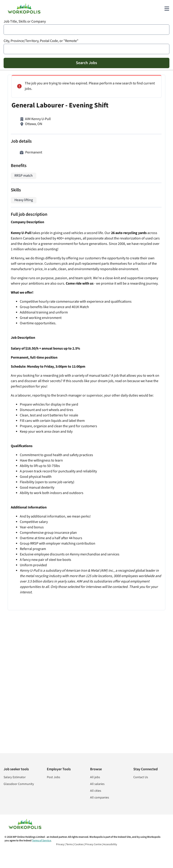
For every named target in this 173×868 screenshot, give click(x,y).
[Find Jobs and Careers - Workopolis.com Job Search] (24, 9)
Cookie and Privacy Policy (138, 383)
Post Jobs (53, 777)
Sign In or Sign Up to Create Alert (131, 368)
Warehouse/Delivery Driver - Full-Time (122, 242)
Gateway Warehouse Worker (114, 271)
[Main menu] (167, 9)
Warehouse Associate (109, 180)
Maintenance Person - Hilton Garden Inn (123, 123)
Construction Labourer (110, 214)
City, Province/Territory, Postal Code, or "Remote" (41, 41)
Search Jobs (86, 63)
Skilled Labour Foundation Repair (118, 94)
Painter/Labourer (106, 299)
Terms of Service (41, 841)
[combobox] (86, 30)
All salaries (97, 784)
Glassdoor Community (19, 784)
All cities (96, 791)
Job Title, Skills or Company (25, 22)
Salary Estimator (15, 777)
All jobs (95, 777)
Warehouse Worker (107, 152)
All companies (100, 798)
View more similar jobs (131, 327)
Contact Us (141, 777)
